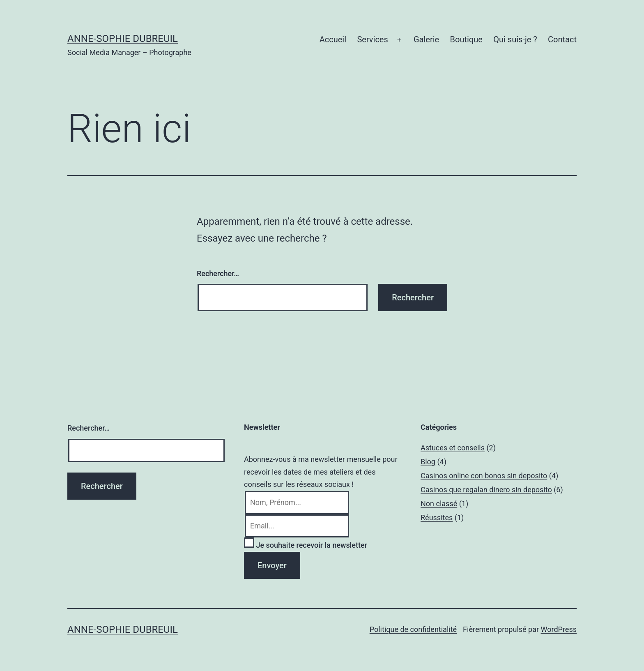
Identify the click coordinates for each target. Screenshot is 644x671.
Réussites (437, 518)
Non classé (439, 504)
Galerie (426, 39)
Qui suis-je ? (515, 39)
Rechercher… (218, 273)
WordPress (559, 629)
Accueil (333, 39)
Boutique (466, 39)
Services (372, 39)
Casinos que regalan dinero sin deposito (486, 490)
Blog (428, 462)
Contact (562, 39)
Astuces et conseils (453, 448)
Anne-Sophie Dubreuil (123, 39)
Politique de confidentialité (413, 629)
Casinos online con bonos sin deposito (484, 476)
